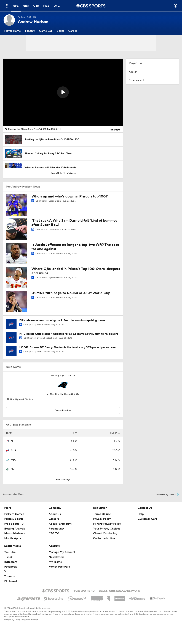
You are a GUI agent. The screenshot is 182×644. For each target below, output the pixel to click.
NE (13, 441)
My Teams (55, 562)
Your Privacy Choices (107, 529)
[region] (63, 92)
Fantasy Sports (14, 519)
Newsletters (57, 557)
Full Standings (63, 479)
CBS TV (54, 533)
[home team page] (63, 385)
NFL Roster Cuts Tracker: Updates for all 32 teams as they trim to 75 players (69, 334)
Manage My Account (62, 552)
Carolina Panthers (60, 394)
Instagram (11, 562)
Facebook (10, 567)
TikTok (8, 557)
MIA (13, 460)
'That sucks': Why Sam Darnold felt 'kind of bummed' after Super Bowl (75, 223)
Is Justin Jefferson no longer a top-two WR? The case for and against (75, 247)
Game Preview (63, 411)
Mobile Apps (13, 538)
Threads (9, 576)
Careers (54, 519)
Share (114, 130)
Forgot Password (59, 567)
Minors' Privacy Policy (107, 524)
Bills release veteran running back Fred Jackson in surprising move (62, 320)
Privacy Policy (102, 519)
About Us (55, 514)
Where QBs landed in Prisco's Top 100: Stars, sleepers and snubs (76, 271)
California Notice (104, 538)
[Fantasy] (30, 31)
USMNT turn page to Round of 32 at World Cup (71, 293)
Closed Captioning (105, 533)
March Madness (14, 533)
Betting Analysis (15, 529)
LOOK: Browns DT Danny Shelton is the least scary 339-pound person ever (68, 347)
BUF (14, 451)
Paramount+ (57, 529)
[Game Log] (46, 31)
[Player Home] (13, 31)
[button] (63, 92)
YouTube (10, 552)
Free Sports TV (14, 524)
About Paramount (60, 524)
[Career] (73, 31)
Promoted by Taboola (168, 495)
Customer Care (147, 519)
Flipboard (11, 581)
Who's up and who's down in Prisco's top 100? (70, 196)
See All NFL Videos (63, 173)
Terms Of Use (102, 514)
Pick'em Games (14, 514)
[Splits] (60, 31)
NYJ (13, 469)
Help (141, 514)
